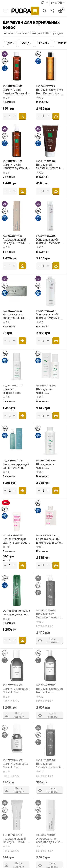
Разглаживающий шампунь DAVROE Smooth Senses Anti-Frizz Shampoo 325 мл (16, 241)
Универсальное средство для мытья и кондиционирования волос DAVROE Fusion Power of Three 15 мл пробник (16, 316)
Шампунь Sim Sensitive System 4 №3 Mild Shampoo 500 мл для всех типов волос (48, 616)
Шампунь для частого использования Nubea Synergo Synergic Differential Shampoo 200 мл (49, 391)
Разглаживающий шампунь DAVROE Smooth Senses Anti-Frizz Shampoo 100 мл (16, 840)
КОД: (5, 86)
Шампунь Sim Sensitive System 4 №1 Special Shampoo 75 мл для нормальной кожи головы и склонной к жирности (50, 166)
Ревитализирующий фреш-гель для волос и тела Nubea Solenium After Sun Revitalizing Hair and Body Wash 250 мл (16, 466)
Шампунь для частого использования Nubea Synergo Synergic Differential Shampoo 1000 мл (49, 466)
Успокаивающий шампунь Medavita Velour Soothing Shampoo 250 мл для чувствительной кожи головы (50, 241)
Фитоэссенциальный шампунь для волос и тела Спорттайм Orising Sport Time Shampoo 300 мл (16, 613)
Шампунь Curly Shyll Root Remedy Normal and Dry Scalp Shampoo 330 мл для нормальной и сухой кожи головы (50, 92)
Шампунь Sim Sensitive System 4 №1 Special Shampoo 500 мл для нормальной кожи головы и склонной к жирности (17, 166)
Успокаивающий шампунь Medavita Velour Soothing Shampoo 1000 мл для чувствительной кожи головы (50, 316)
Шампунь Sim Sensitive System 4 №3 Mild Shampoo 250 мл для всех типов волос (48, 766)
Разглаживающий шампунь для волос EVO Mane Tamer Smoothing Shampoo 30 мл (16, 541)
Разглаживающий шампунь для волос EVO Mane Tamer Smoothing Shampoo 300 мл (50, 541)
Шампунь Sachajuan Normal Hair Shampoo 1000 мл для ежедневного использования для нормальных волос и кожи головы (50, 691)
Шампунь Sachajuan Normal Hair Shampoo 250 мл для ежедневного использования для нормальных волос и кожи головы (17, 691)
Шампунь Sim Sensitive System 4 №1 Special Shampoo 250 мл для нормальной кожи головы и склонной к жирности (17, 92)
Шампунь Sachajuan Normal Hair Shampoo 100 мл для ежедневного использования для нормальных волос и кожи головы (17, 766)
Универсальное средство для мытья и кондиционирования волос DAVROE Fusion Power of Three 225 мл (50, 840)
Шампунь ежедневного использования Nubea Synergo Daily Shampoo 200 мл (16, 391)
